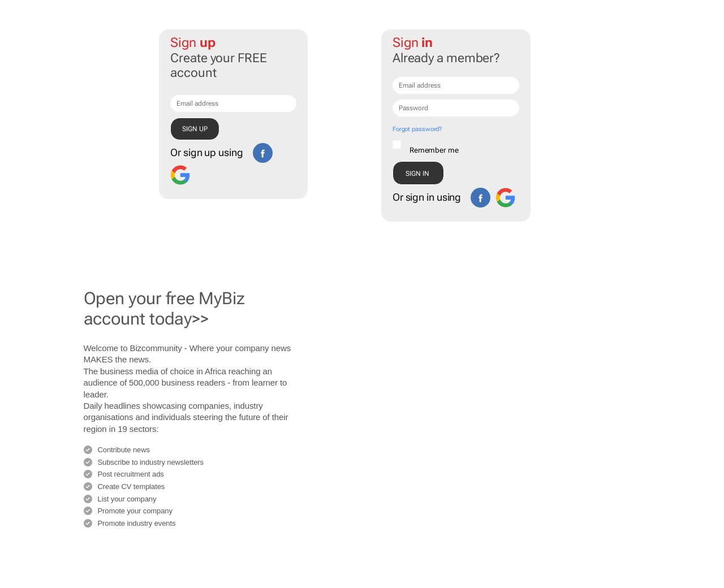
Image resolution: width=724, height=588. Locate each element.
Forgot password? (417, 129)
